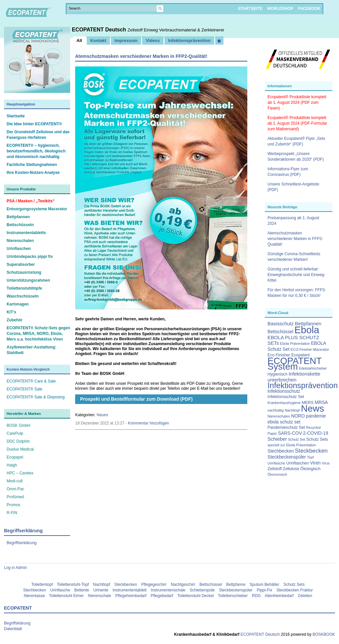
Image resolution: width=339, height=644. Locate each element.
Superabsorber (21, 264)
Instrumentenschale (168, 590)
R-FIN (12, 513)
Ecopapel (15, 457)
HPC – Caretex (20, 473)
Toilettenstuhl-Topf (73, 584)
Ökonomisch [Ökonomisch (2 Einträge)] (277, 474)
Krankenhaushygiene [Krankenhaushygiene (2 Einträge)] (284, 403)
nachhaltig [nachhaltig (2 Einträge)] (276, 410)
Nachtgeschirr (183, 584)
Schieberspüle (202, 590)
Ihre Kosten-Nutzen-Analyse (33, 173)
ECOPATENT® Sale (24, 389)
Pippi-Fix (265, 590)
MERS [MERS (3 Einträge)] (308, 403)
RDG (256, 596)
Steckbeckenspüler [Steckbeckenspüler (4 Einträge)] (287, 457)
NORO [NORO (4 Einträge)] (298, 416)
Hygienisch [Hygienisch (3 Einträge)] (277, 374)
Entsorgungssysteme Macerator (37, 209)
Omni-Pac (15, 489)
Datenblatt (13, 629)
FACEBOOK (309, 9)
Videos (153, 40)
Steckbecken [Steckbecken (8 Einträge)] (311, 451)
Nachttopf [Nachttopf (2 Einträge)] (292, 410)
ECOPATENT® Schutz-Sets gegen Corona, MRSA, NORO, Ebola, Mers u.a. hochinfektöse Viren (38, 334)
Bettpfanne (236, 584)
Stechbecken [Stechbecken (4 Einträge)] (281, 451)
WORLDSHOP (280, 9)
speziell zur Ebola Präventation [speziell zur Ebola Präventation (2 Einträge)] (292, 445)
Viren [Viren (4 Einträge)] (315, 463)
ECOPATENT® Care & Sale (31, 381)
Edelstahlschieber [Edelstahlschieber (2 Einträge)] (313, 368)
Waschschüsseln (23, 296)
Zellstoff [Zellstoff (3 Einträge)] (275, 469)
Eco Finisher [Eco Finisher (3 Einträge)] (279, 355)
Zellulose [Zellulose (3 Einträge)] (291, 469)
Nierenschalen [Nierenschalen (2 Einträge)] (279, 416)
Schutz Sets (294, 584)
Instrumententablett (130, 590)
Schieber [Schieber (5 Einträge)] (277, 439)
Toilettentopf (42, 584)
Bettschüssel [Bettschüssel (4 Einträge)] (280, 332)
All (79, 40)
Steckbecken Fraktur (295, 590)
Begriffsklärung (17, 623)
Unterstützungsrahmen (28, 280)
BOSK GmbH (18, 425)
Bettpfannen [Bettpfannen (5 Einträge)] (308, 324)
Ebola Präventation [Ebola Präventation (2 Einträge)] (295, 343)
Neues (102, 415)
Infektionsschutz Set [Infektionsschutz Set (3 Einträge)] (286, 397)
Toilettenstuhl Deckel (196, 596)
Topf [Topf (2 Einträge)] (311, 457)
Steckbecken (126, 584)
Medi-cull (15, 481)
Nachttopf (101, 584)
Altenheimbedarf (279, 596)
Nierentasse (34, 596)
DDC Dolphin (18, 441)
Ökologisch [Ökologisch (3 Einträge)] (310, 469)
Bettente (82, 590)
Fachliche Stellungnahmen (32, 165)
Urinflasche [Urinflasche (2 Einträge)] (276, 463)
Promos (13, 505)
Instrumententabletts (26, 233)
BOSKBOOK (323, 634)
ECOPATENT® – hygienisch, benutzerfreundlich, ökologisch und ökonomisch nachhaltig (36, 151)
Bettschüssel (211, 584)
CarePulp (15, 433)
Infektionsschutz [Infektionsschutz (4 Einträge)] (284, 391)
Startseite (16, 116)
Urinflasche (60, 590)
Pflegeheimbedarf (131, 596)
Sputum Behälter (264, 584)
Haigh (12, 465)
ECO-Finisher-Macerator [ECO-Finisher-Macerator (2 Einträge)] (310, 349)
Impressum (126, 40)
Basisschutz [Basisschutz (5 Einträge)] (281, 324)
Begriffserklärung (22, 543)
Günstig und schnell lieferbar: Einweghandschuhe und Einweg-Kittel (296, 275)
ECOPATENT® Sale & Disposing (36, 397)
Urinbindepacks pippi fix (30, 257)
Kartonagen (18, 304)
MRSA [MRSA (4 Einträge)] (321, 402)
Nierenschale (100, 596)
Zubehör (15, 320)
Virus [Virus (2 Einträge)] (326, 463)
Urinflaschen (19, 249)
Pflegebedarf (162, 596)
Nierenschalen (20, 241)
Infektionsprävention (189, 40)
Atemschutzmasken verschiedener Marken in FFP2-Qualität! (295, 239)
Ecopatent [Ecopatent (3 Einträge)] (301, 355)
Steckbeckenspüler (236, 590)
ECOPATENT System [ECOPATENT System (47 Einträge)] (295, 364)
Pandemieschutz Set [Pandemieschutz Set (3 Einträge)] (286, 427)
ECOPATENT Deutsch (100, 30)
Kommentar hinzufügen (148, 423)
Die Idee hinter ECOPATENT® (34, 124)
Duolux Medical (20, 449)
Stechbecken (35, 590)
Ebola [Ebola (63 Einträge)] (307, 330)
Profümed (15, 497)
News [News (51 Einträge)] (313, 408)
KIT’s (11, 312)
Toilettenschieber (233, 596)
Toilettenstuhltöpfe (24, 288)
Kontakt (98, 40)
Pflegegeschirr (154, 584)
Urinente (101, 590)
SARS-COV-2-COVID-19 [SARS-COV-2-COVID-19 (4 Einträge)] (303, 433)
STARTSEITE (250, 9)
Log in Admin (15, 568)
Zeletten (305, 596)
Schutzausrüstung (24, 272)
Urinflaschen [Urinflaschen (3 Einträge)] (298, 463)
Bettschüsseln (20, 225)
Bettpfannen (18, 217)
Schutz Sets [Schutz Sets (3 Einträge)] (317, 439)
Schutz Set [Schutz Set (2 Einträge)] (297, 439)
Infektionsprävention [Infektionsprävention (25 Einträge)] (303, 385)
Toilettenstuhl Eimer (66, 596)
